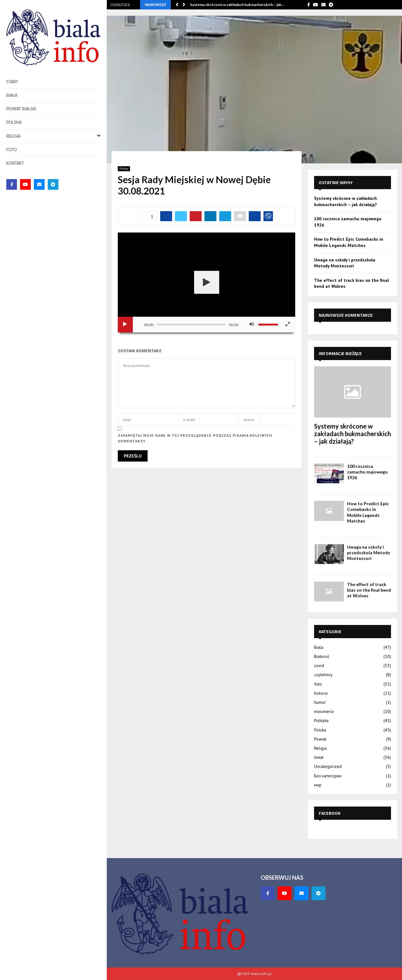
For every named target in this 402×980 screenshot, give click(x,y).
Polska (14, 122)
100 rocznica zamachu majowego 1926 (367, 472)
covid (319, 665)
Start (12, 82)
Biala (319, 647)
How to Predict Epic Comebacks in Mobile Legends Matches (349, 242)
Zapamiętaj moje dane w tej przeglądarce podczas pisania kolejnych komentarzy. (195, 438)
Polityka (321, 720)
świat (319, 757)
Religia (53, 136)
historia (321, 693)
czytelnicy (323, 675)
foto (12, 149)
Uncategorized (328, 766)
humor (320, 702)
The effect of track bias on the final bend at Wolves (369, 590)
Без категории (328, 776)
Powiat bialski (21, 109)
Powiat (320, 739)
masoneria (324, 711)
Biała (12, 95)
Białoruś (322, 656)
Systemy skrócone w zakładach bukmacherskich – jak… (237, 5)
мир (318, 785)
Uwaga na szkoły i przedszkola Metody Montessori (345, 263)
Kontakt (15, 163)
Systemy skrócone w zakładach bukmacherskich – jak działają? (345, 201)
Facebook (330, 813)
